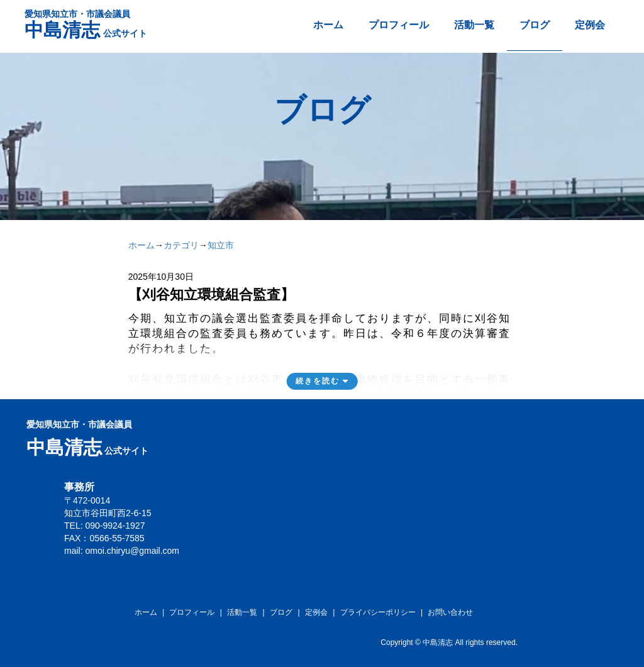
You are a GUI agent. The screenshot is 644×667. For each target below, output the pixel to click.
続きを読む (318, 381)
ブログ (535, 25)
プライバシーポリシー (378, 612)
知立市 (221, 245)
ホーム (328, 25)
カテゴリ (181, 245)
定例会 (590, 25)
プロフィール (399, 25)
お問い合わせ (450, 612)
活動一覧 (474, 25)
